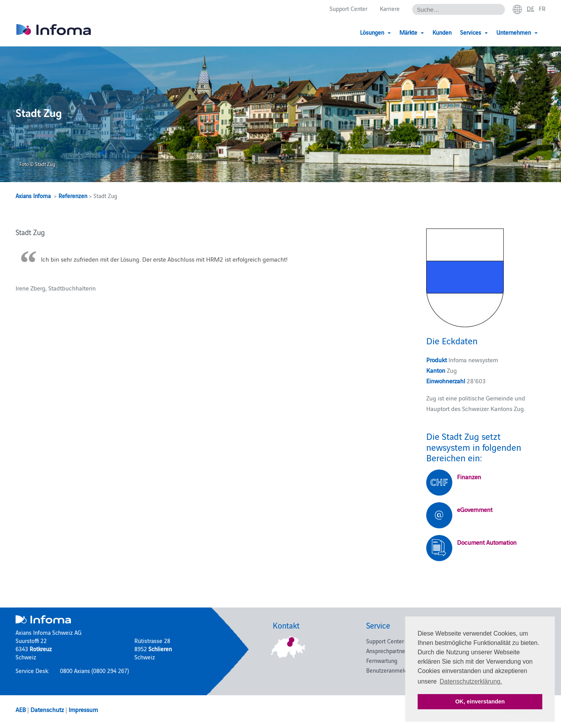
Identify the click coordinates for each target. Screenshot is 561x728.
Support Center (348, 8)
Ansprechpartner (387, 651)
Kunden (442, 32)
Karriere (390, 8)
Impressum (83, 709)
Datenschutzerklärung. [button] (471, 681)
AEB (21, 709)
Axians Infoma (33, 196)
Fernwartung (382, 660)
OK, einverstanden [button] (480, 701)
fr (542, 8)
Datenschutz (47, 709)
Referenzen (73, 196)
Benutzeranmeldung (392, 670)
